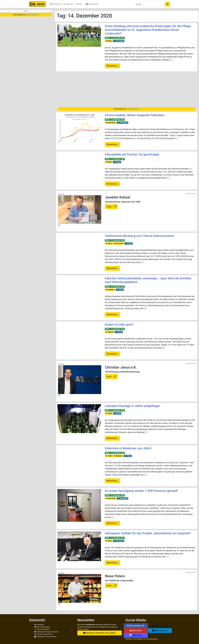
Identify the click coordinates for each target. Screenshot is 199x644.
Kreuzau (109, 332)
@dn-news (136, 630)
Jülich (109, 413)
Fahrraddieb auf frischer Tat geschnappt (132, 154)
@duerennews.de (136, 626)
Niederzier (118, 456)
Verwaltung (119, 541)
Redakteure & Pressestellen (45, 637)
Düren (109, 41)
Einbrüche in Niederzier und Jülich (128, 448)
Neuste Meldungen (42, 627)
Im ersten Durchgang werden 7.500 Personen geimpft (141, 491)
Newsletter (92, 4)
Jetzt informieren (33, 15)
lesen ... (110, 207)
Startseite (55, 4)
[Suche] (149, 4)
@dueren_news (160, 626)
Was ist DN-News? (42, 629)
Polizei (117, 162)
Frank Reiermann (152, 639)
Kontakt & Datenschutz (44, 634)
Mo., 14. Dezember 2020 (115, 38)
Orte (79, 4)
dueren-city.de (190, 194)
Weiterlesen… (112, 66)
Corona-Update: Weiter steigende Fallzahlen (135, 115)
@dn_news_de (160, 630)
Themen (68, 4)
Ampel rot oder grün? (119, 325)
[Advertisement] (127, 89)
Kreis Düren (111, 123)
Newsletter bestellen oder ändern (99, 633)
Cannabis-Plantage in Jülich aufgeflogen (132, 406)
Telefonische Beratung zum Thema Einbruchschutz (139, 236)
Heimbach (110, 290)
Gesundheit (119, 41)
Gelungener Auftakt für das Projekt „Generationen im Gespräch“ (148, 533)
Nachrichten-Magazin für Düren (46, 632)
